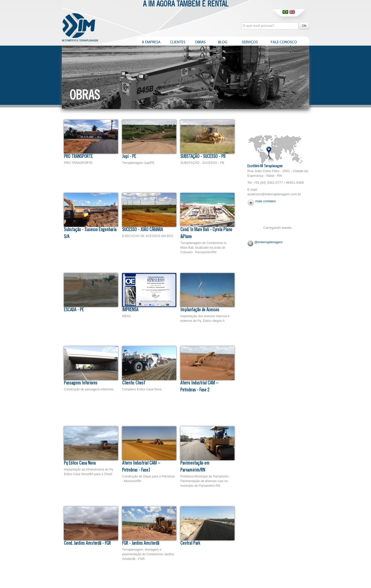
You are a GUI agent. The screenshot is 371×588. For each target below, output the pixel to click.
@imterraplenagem (269, 242)
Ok (304, 26)
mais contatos (266, 201)
